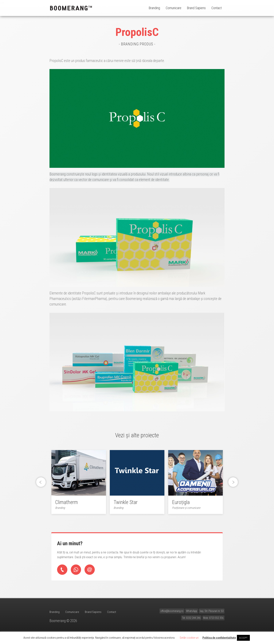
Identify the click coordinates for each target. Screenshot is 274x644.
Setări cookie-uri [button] (189, 638)
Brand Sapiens (196, 8)
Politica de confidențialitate (219, 638)
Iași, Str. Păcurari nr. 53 (212, 613)
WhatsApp (192, 613)
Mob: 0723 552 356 (213, 620)
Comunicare (174, 8)
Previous (42, 483)
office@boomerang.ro (172, 613)
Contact (217, 8)
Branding (154, 8)
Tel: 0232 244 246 (191, 620)
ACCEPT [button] (243, 638)
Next (233, 483)
